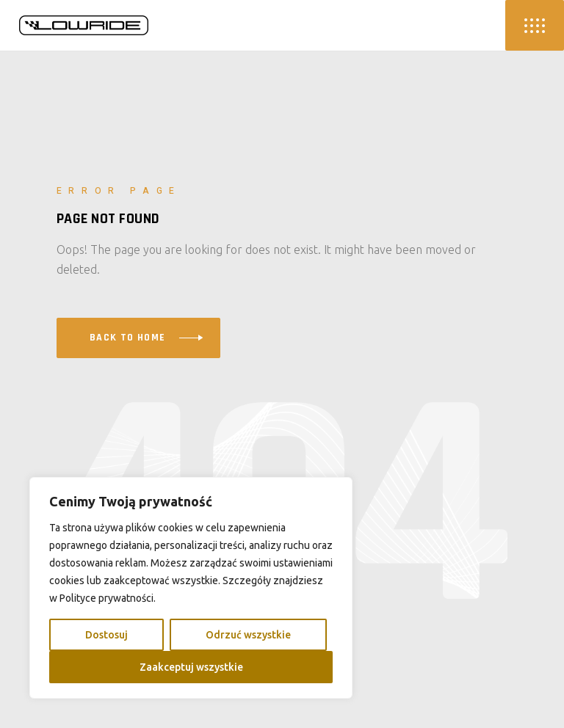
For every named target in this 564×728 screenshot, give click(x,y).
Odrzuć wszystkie (248, 635)
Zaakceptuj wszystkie (191, 667)
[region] (191, 588)
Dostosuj (106, 635)
